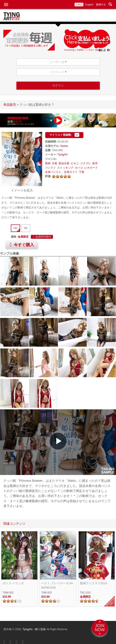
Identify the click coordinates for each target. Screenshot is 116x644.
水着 (55, 163)
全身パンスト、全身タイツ (61, 172)
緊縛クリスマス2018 (93, 583)
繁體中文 (101, 5)
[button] (58, 441)
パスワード (58, 72)
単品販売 (10, 105)
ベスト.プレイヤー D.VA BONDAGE (57, 586)
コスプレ (86, 163)
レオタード (91, 168)
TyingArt (62, 155)
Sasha (64, 146)
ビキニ (75, 163)
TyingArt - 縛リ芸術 (34, 629)
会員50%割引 (42, 237)
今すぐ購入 (22, 245)
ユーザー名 (58, 62)
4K (26, 228)
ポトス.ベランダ (13, 583)
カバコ (79, 168)
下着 (82, 172)
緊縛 (48, 163)
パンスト (50, 168)
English (89, 5)
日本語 (79, 5)
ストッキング (65, 168)
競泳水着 (64, 163)
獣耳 (95, 163)
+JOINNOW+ (100, 628)
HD (15, 228)
